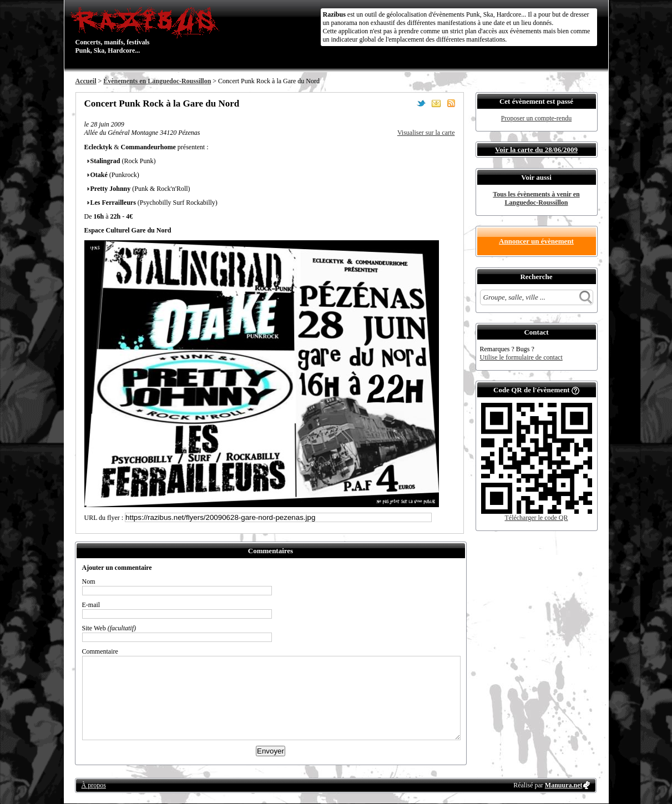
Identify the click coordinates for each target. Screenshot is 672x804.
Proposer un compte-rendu (536, 118)
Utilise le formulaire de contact (521, 357)
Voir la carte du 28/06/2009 (536, 150)
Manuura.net (564, 785)
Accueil (86, 81)
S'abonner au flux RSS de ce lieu (451, 103)
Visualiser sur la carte (426, 133)
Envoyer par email (436, 103)
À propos (94, 785)
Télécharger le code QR (536, 518)
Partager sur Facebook (406, 103)
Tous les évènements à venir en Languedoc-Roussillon (536, 198)
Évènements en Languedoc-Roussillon (157, 81)
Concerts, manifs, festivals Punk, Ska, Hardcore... (147, 30)
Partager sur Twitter (421, 103)
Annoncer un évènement (536, 241)
